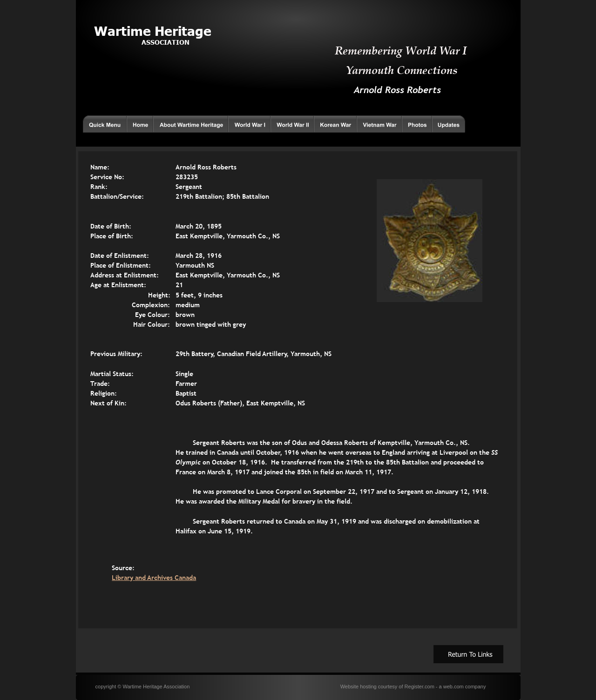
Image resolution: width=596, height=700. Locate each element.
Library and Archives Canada (154, 578)
